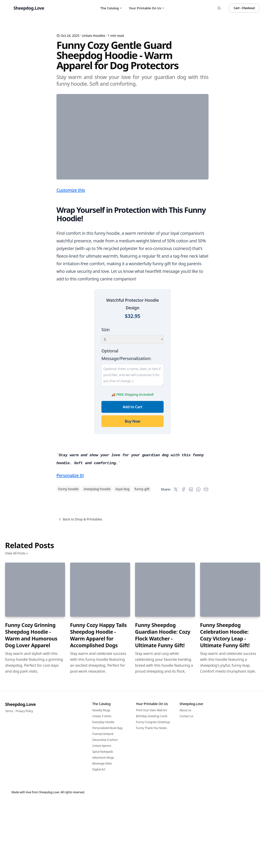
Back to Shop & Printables (80, 721)
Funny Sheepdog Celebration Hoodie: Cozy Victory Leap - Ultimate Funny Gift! (225, 837)
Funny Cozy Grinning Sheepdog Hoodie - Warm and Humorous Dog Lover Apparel (31, 837)
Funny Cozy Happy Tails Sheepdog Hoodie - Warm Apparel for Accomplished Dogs (98, 837)
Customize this (71, 257)
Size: (106, 396)
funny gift (142, 691)
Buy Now (132, 488)
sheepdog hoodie (97, 691)
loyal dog (122, 691)
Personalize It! (70, 677)
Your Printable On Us (147, 8)
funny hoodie (68, 691)
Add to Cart (132, 473)
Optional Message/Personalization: (126, 421)
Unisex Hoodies (94, 36)
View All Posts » (16, 755)
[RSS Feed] (219, 8)
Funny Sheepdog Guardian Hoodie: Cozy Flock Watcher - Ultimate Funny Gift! (163, 837)
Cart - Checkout (244, 8)
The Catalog (111, 8)
